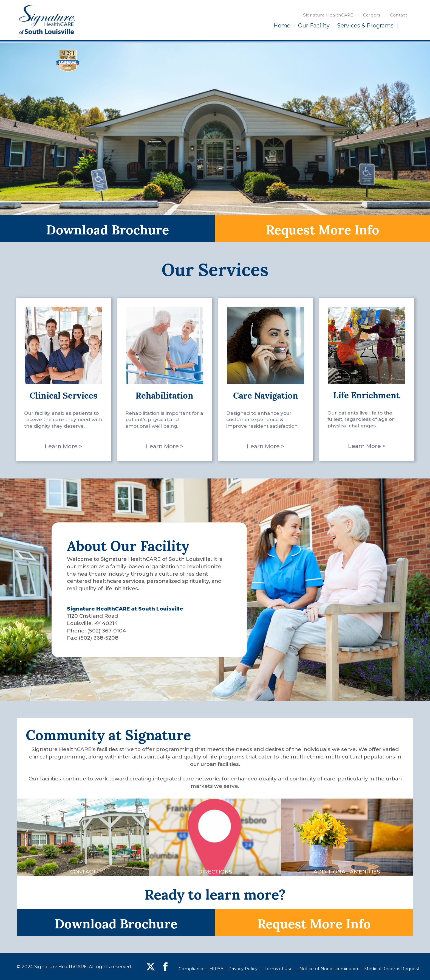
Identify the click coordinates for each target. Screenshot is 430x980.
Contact (399, 15)
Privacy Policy (243, 969)
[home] (47, 19)
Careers (372, 15)
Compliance (192, 969)
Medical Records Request (392, 969)
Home (282, 26)
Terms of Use (279, 969)
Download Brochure (107, 228)
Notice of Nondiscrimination (329, 969)
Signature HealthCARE (328, 15)
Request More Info (322, 228)
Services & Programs (365, 26)
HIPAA (217, 969)
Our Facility (314, 26)
